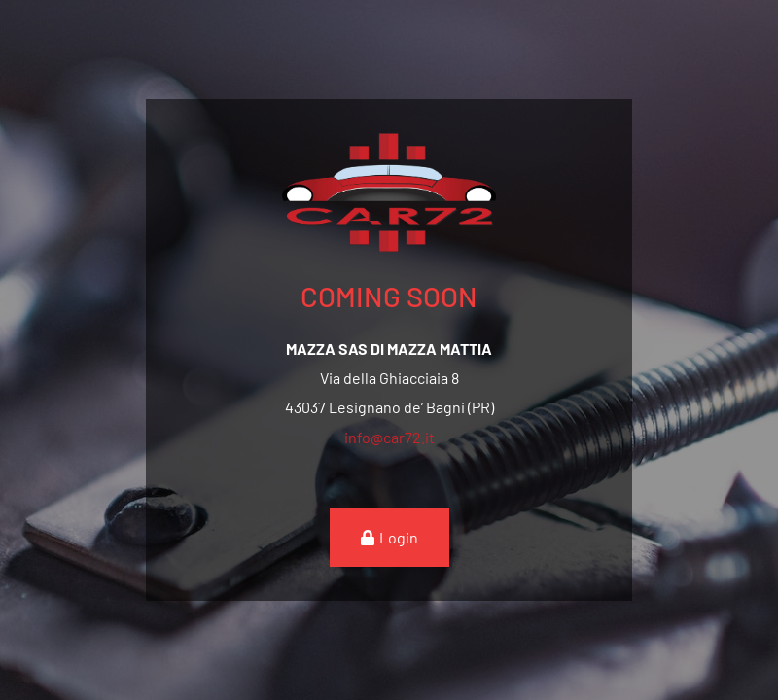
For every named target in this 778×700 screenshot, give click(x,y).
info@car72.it (389, 437)
